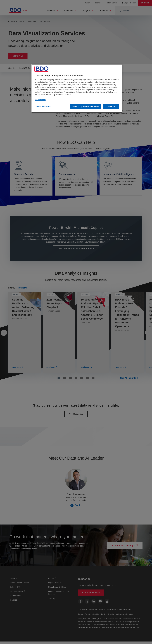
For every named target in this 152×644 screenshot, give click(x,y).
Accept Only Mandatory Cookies (85, 107)
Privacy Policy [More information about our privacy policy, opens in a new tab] (40, 100)
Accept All (111, 107)
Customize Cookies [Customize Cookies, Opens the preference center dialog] (43, 106)
